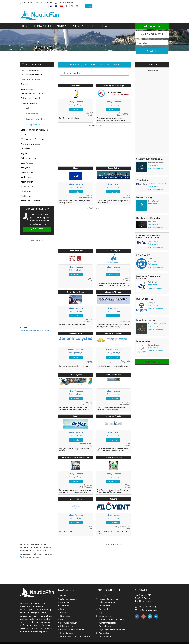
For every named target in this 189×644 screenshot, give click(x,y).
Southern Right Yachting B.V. (149, 155)
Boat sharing (32, 110)
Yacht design (27, 187)
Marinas (25, 131)
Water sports (27, 173)
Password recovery (69, 619)
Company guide (43, 22)
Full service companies (31, 94)
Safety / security (29, 154)
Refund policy (67, 629)
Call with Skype (65, 3)
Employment (27, 85)
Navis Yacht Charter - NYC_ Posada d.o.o (149, 274)
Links (89, 641)
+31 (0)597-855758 (32, 3)
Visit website (153, 161)
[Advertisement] (82, 13)
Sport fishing (27, 168)
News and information (31, 140)
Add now (37, 225)
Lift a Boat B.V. (143, 251)
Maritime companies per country (35, 327)
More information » (155, 164)
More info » (76, 105)
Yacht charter (27, 183)
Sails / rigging (27, 159)
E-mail (50, 3)
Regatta (24, 150)
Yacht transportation (31, 197)
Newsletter (65, 612)
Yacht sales (26, 192)
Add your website (152, 22)
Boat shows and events (32, 71)
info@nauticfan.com (146, 606)
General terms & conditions (73, 626)
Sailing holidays (51, 51)
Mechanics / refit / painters (34, 135)
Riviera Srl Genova (145, 295)
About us (78, 22)
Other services (28, 145)
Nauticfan (81, 641)
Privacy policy (67, 622)
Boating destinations (35, 115)
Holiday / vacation (35, 51)
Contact (104, 22)
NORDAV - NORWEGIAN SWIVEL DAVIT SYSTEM (148, 233)
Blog (91, 22)
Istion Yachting (143, 337)
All (27, 104)
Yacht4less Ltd (143, 176)
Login (166, 2)
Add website (152, 358)
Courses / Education (30, 76)
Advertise (62, 22)
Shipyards (26, 164)
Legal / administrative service (34, 126)
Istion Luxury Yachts (146, 316)
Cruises (24, 80)
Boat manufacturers (30, 66)
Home (26, 22)
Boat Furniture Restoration (149, 214)
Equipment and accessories (33, 90)
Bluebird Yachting (144, 194)
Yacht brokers (27, 178)
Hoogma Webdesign (111, 641)
